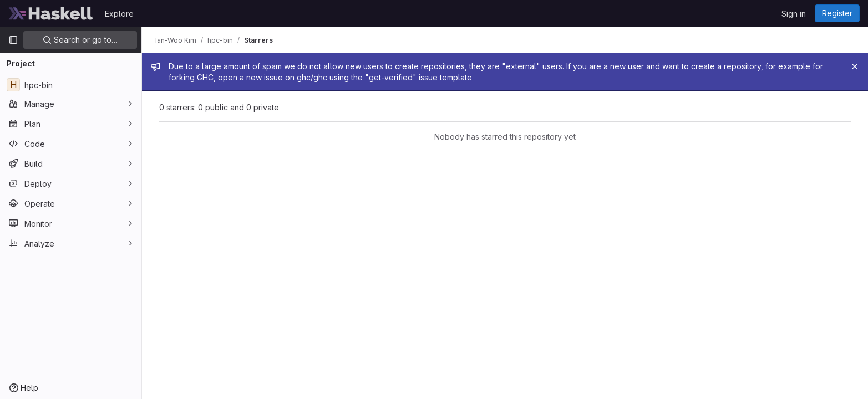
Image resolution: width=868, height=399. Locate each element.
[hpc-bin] (71, 85)
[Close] (855, 66)
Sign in (794, 14)
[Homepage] (51, 13)
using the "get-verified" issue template (401, 77)
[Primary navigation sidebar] (13, 40)
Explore (119, 14)
